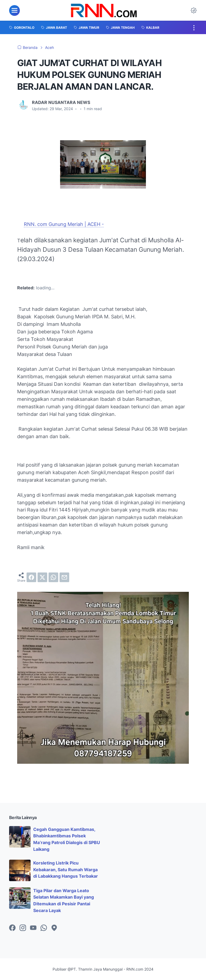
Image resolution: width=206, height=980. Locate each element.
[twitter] (42, 577)
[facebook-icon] (12, 928)
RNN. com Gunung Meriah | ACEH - (64, 224)
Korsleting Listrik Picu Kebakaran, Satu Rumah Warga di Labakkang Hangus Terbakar (66, 870)
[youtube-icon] (33, 928)
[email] (64, 577)
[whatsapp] (53, 577)
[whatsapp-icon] (44, 928)
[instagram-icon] (23, 928)
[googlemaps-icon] (54, 928)
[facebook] (31, 577)
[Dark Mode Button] (194, 10)
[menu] (14, 10)
